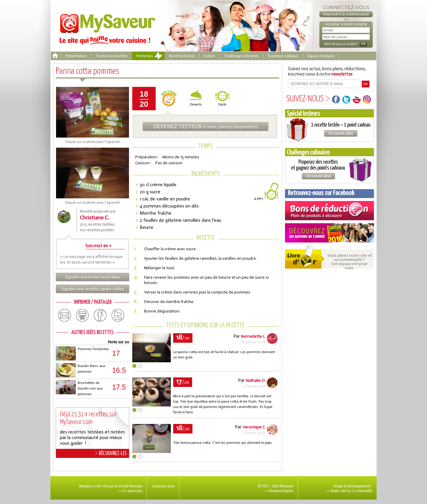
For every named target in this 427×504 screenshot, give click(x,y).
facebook (100, 315)
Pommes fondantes (93, 349)
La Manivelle (363, 491)
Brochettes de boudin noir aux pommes (90, 388)
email (65, 315)
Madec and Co (341, 491)
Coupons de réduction (329, 211)
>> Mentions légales (279, 491)
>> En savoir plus (130, 491)
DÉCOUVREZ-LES (111, 453)
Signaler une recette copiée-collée (93, 289)
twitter (118, 315)
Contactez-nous (163, 486)
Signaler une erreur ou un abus (93, 277)
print (82, 315)
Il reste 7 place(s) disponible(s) (206, 126)
